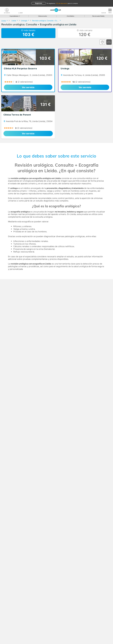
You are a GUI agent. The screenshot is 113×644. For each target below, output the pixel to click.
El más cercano (85, 33)
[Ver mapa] (102, 42)
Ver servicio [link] (28, 87)
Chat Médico (71, 16)
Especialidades (15, 16)
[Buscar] (104, 10)
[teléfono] (20, 10)
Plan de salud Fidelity (98, 16)
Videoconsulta (43, 16)
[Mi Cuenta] (7, 10)
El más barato (28, 33)
